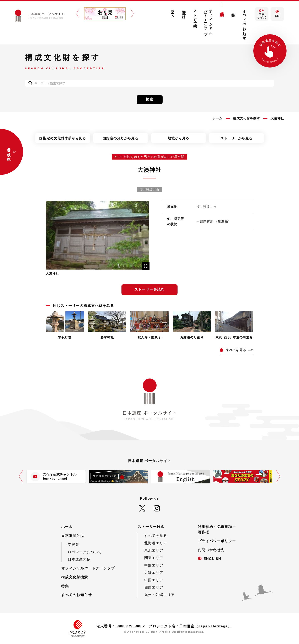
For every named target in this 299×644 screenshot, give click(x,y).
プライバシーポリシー (217, 541)
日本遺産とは (184, 12)
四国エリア (154, 587)
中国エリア (154, 580)
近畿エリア (154, 573)
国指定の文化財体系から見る (63, 138)
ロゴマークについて (85, 552)
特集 (233, 11)
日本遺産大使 (79, 559)
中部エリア (154, 565)
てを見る (236, 350)
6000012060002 (130, 626)
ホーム (173, 12)
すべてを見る (156, 536)
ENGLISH (212, 559)
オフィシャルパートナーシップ (208, 21)
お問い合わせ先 (211, 550)
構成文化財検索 (222, 10)
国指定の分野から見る (121, 138)
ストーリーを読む (150, 289)
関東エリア (154, 558)
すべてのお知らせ (244, 23)
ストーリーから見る (237, 138)
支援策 (73, 545)
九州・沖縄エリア (160, 595)
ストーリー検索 (195, 15)
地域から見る (179, 138)
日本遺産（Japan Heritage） (205, 626)
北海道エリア (156, 543)
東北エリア (154, 550)
